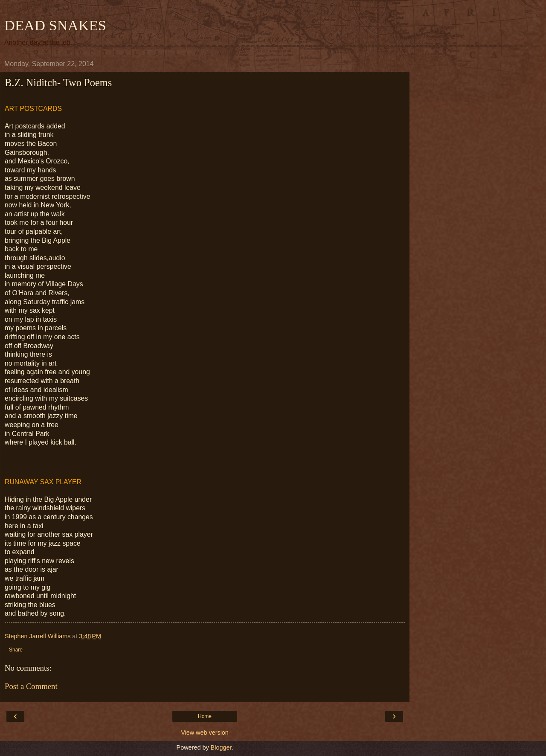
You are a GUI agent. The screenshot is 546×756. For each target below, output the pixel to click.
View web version (205, 733)
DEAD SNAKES (55, 25)
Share (16, 650)
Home (205, 716)
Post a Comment (31, 686)
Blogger (221, 747)
